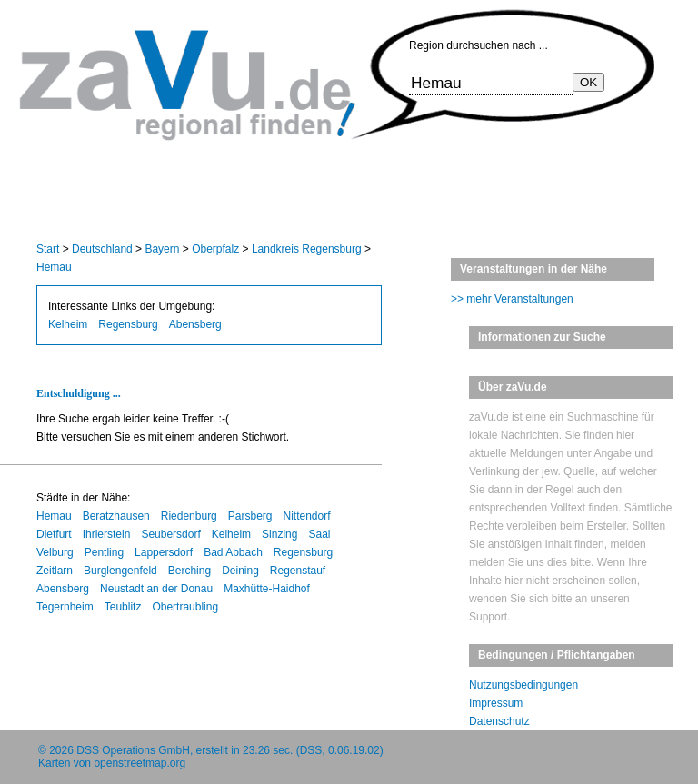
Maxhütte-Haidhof (267, 589)
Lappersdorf (164, 552)
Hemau (54, 267)
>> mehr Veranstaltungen (512, 299)
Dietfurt (54, 534)
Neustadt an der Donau (156, 589)
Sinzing (279, 534)
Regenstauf (298, 571)
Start (48, 249)
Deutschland (102, 249)
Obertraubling (185, 607)
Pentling (104, 552)
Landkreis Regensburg (307, 249)
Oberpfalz (215, 249)
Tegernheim (65, 607)
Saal (319, 534)
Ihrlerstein (107, 534)
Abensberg (195, 324)
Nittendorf (307, 516)
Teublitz (123, 607)
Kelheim (68, 324)
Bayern (162, 249)
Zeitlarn (55, 571)
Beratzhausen (116, 516)
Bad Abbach (233, 552)
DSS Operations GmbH (133, 750)
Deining (240, 571)
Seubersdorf (170, 534)
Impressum (496, 703)
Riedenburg (189, 516)
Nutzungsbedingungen (523, 685)
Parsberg (250, 516)
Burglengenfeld (120, 571)
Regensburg (128, 324)
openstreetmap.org (140, 763)
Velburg (55, 552)
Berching (189, 571)
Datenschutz (499, 721)
